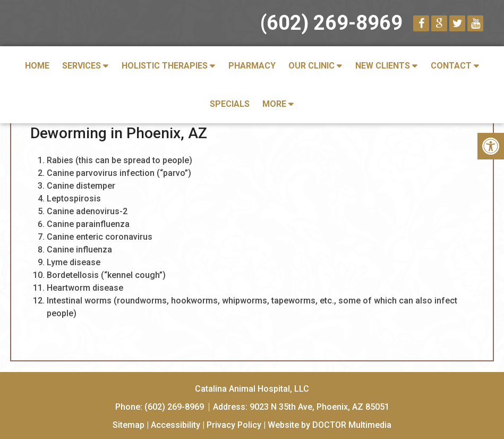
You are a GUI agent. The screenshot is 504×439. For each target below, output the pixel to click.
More (274, 104)
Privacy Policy (234, 425)
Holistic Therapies (165, 66)
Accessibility (176, 425)
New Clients (383, 66)
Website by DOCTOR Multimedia (330, 425)
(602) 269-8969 (331, 23)
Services (82, 66)
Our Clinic (311, 66)
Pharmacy (252, 66)
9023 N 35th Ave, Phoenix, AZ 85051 (319, 407)
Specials (230, 104)
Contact (451, 66)
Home (37, 66)
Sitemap (129, 425)
